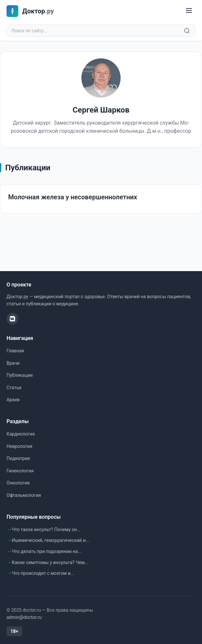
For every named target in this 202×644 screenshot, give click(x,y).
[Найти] (187, 31)
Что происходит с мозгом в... (43, 573)
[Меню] (189, 11)
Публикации (20, 375)
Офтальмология (24, 495)
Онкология (18, 483)
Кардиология (21, 434)
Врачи (13, 363)
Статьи (14, 388)
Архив (13, 400)
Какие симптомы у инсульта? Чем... (50, 562)
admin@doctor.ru (24, 617)
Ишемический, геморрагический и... (50, 540)
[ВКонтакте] (12, 319)
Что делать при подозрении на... (47, 551)
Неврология (19, 446)
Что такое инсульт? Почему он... (46, 529)
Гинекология (20, 471)
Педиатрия (18, 458)
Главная (15, 351)
